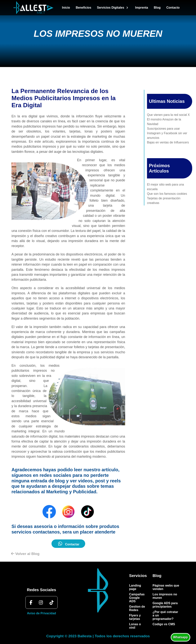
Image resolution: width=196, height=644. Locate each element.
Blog (157, 8)
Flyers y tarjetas (135, 617)
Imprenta (142, 8)
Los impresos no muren (165, 596)
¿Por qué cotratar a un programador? (165, 615)
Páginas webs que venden (166, 587)
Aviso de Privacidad (41, 613)
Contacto (173, 8)
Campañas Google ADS (137, 598)
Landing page (135, 587)
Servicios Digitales (113, 8)
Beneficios (84, 8)
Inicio (66, 8)
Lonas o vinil (135, 626)
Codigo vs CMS (164, 624)
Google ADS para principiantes (165, 605)
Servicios (138, 576)
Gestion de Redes (137, 608)
